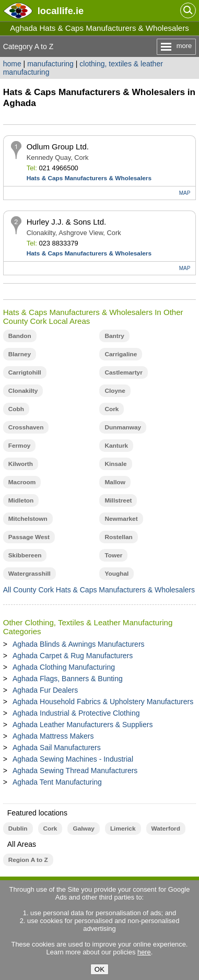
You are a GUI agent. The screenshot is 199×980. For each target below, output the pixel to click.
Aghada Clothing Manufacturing (64, 667)
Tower (113, 555)
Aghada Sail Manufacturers (57, 748)
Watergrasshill (30, 574)
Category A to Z (28, 46)
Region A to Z (28, 860)
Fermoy (20, 446)
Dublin (18, 829)
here (144, 952)
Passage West (29, 537)
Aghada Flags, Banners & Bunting (68, 679)
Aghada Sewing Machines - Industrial (73, 759)
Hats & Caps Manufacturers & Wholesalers (89, 178)
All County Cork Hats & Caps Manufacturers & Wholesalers (99, 590)
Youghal (116, 574)
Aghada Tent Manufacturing (57, 782)
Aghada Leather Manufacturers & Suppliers (83, 725)
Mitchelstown (28, 519)
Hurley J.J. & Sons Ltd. (67, 222)
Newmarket (121, 519)
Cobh (16, 409)
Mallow (115, 482)
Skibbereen (25, 555)
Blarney (20, 354)
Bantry (114, 336)
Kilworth (21, 464)
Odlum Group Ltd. (58, 147)
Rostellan (118, 537)
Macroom (22, 482)
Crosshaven (26, 427)
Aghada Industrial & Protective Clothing (76, 713)
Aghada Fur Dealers (45, 690)
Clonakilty (23, 391)
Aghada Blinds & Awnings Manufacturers (79, 644)
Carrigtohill (25, 372)
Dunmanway (123, 427)
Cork (112, 409)
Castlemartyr (123, 372)
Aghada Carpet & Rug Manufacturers (73, 656)
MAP (185, 193)
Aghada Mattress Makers (53, 736)
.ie (61, 11)
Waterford (166, 829)
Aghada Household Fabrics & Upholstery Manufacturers (103, 702)
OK (99, 969)
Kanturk (116, 446)
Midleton (21, 500)
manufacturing (50, 64)
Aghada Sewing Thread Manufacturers (75, 771)
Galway (83, 829)
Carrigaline (121, 354)
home (12, 64)
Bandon (20, 336)
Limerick (123, 829)
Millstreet (118, 500)
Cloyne (115, 391)
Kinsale (115, 464)
